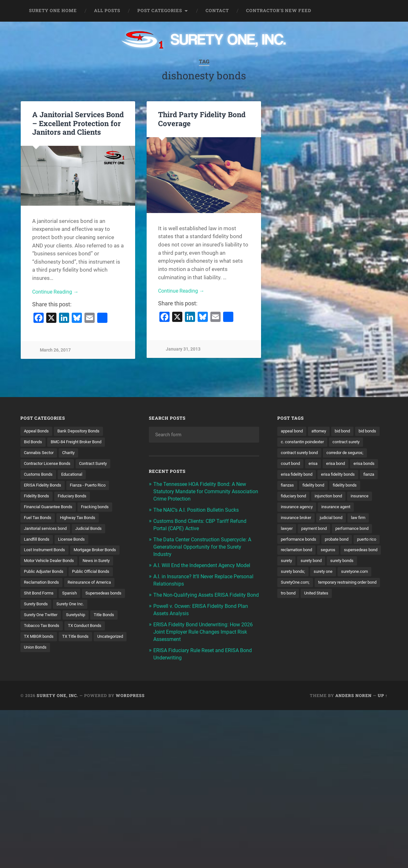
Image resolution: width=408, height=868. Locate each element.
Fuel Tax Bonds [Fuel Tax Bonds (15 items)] (39, 520)
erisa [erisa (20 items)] (365, 464)
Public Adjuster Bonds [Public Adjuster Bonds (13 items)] (46, 575)
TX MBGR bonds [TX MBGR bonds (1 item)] (86, 641)
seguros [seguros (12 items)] (362, 564)
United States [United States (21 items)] (294, 619)
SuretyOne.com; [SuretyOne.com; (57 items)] (335, 597)
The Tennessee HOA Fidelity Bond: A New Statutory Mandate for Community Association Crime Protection (203, 491)
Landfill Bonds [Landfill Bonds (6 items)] (38, 542)
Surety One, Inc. (57, 697)
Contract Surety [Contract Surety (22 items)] (99, 464)
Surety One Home (53, 11)
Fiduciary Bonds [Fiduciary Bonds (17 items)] (76, 497)
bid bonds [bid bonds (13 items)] (291, 442)
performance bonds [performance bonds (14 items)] (300, 553)
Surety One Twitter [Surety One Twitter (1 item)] (81, 619)
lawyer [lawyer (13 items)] (287, 542)
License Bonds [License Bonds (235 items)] (75, 542)
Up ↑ (383, 697)
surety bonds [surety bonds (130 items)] (294, 586)
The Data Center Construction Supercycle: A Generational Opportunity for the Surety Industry (206, 545)
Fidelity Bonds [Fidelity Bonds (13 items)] (38, 497)
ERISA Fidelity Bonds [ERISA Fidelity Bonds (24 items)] (44, 487)
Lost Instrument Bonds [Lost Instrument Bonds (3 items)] (47, 553)
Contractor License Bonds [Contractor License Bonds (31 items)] (50, 464)
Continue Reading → (57, 292)
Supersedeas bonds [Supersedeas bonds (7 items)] (43, 608)
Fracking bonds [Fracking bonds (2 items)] (101, 509)
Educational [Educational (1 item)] (76, 475)
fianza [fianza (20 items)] (333, 487)
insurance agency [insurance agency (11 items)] (298, 520)
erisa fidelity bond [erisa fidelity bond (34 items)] (359, 475)
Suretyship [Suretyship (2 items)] (34, 630)
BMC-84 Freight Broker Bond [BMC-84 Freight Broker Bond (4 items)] (81, 442)
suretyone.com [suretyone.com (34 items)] (296, 597)
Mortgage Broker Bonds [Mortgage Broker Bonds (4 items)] (102, 553)
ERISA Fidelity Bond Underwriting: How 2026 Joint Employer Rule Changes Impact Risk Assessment (205, 635)
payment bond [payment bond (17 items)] (317, 542)
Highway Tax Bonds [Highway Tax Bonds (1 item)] (82, 520)
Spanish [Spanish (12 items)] (73, 597)
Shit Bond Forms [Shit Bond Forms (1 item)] (40, 597)
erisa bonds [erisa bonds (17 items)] (322, 475)
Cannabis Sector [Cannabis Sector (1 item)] (40, 453)
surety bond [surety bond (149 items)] (359, 575)
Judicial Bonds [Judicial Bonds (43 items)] (94, 530)
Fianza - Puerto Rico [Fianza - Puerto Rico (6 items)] (93, 487)
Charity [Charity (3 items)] (72, 453)
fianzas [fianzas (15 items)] (355, 487)
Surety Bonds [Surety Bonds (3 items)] (85, 608)
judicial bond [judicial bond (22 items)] (335, 530)
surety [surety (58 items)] (332, 575)
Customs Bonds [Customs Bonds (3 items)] (40, 475)
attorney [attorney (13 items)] (322, 431)
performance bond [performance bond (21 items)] (358, 542)
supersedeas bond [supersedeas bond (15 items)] (299, 575)
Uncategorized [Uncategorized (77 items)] (75, 652)
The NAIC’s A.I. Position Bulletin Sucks (199, 509)
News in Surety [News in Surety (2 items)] (101, 564)
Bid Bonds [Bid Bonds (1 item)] (34, 442)
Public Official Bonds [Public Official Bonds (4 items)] (96, 575)
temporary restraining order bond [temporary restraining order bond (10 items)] (314, 608)
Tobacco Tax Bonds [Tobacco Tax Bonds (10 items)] (103, 630)
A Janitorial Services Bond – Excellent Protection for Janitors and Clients (78, 123)
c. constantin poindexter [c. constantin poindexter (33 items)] (333, 442)
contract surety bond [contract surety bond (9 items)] (340, 453)
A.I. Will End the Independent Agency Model (205, 563)
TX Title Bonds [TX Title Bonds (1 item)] (38, 652)
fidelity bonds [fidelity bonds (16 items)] (327, 497)
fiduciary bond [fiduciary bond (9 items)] (363, 497)
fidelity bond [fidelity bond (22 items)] (293, 497)
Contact (217, 11)
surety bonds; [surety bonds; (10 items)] (329, 586)
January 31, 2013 (183, 350)
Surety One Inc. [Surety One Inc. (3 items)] (39, 619)
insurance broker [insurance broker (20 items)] (297, 530)
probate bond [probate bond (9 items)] (342, 553)
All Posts (107, 11)
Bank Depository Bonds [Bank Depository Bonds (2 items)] (83, 431)
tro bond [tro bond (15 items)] (364, 608)
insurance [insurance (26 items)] (330, 509)
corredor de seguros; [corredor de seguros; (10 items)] (301, 464)
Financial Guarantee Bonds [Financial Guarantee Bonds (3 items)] (51, 509)
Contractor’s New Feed (279, 11)
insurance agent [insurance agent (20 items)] (340, 520)
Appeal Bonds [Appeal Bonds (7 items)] (38, 431)
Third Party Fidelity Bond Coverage (202, 119)
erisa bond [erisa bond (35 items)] (291, 475)
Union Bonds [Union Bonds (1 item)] (111, 652)
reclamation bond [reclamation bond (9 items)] (328, 564)
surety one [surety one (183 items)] (361, 586)
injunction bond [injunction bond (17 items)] (296, 509)
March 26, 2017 (55, 350)
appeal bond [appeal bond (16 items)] (293, 431)
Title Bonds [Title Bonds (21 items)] (65, 630)
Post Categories (160, 11)
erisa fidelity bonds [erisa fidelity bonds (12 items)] (299, 487)
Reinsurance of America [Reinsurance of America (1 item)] (95, 586)
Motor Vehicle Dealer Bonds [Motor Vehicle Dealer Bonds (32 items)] (51, 564)
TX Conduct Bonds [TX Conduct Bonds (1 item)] (42, 641)
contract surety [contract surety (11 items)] (296, 453)
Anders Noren (353, 697)
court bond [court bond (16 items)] (341, 464)
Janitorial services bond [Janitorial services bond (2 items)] (47, 530)
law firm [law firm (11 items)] (364, 530)
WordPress (130, 697)
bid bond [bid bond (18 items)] (348, 431)
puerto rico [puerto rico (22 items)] (291, 564)
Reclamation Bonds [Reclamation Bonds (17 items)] (43, 586)
